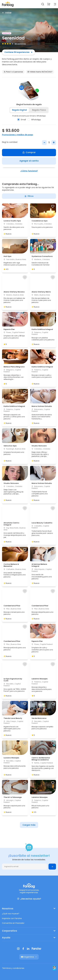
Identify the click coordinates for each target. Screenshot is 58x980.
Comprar (29, 152)
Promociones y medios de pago (18, 135)
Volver (7, 13)
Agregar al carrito (29, 161)
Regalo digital (19, 110)
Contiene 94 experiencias (18, 52)
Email (22, 120)
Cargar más (29, 825)
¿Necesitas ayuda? (29, 899)
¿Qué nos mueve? (11, 914)
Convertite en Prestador (13, 923)
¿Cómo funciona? (29, 171)
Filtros (29, 196)
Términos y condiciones (13, 968)
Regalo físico (39, 110)
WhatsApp (34, 120)
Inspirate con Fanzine (12, 918)
